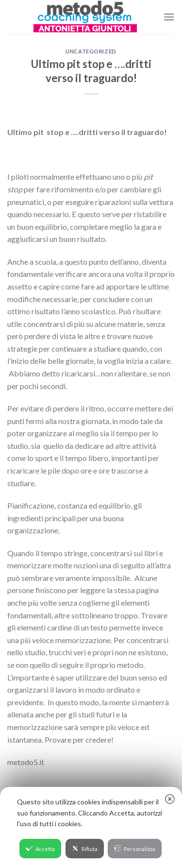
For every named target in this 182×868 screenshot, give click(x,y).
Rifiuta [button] (85, 848)
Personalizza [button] (135, 848)
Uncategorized (91, 51)
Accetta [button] (40, 848)
